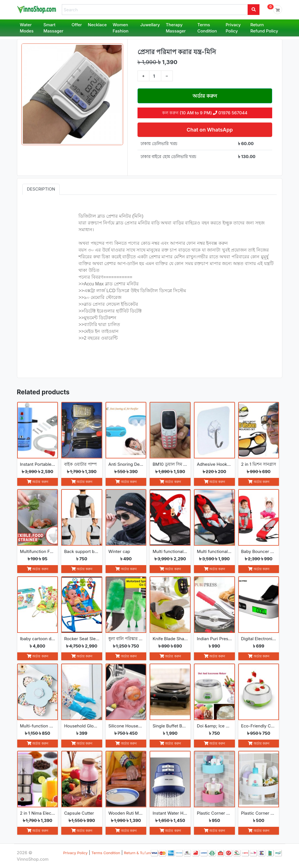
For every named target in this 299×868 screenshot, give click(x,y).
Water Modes (27, 28)
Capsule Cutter (79, 813)
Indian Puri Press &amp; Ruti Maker (214, 639)
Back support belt (82, 551)
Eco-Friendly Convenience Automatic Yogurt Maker (259, 726)
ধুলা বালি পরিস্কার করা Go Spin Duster (126, 639)
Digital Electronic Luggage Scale (259, 639)
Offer (77, 25)
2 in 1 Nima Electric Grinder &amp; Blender (38, 813)
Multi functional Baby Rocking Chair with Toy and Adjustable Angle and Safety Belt (170, 551)
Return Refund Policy (264, 28)
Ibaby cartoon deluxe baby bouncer (38, 639)
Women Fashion (121, 28)
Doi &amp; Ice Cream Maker (214, 726)
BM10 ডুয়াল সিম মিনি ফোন (170, 464)
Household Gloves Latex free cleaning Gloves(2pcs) (82, 726)
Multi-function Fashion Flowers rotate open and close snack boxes (38, 726)
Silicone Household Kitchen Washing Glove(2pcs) (126, 726)
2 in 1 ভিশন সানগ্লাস (259, 464)
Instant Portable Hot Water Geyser (38, 464)
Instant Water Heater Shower (170, 813)
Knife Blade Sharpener (170, 639)
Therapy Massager (176, 28)
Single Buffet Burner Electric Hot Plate (170, 726)
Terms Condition (207, 28)
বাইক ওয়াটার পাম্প (80, 464)
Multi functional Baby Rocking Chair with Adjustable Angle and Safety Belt (214, 551)
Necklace (97, 25)
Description (41, 189)
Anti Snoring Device (126, 464)
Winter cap (119, 551)
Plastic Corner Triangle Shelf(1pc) (259, 813)
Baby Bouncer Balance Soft (259, 551)
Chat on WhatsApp (209, 130)
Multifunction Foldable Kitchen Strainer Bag (38, 551)
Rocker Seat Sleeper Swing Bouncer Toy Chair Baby (82, 639)
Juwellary (150, 25)
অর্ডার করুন (205, 96)
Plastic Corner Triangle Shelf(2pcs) (214, 813)
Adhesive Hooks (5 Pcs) (214, 464)
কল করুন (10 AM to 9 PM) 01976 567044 (205, 113)
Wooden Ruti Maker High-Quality (126, 813)
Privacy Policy (233, 28)
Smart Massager (54, 28)
